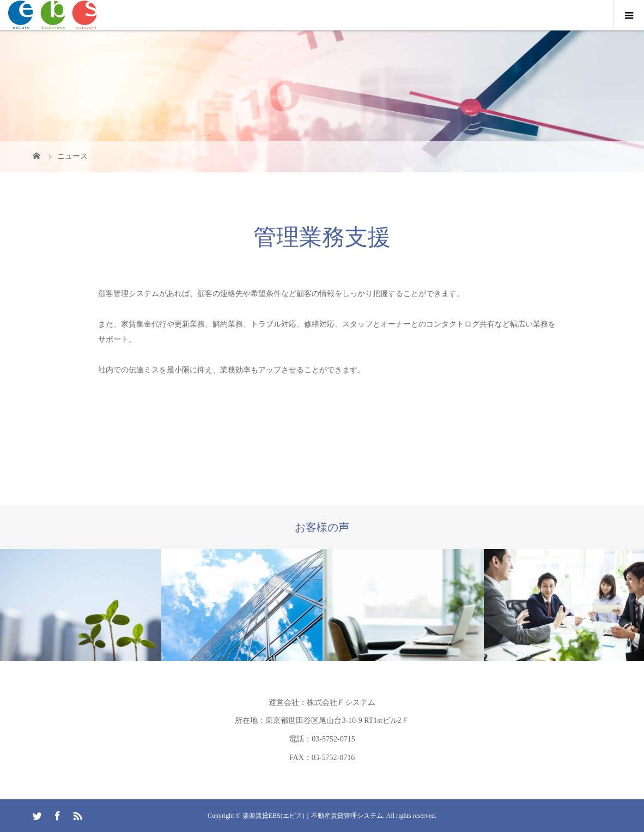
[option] (81, 605)
